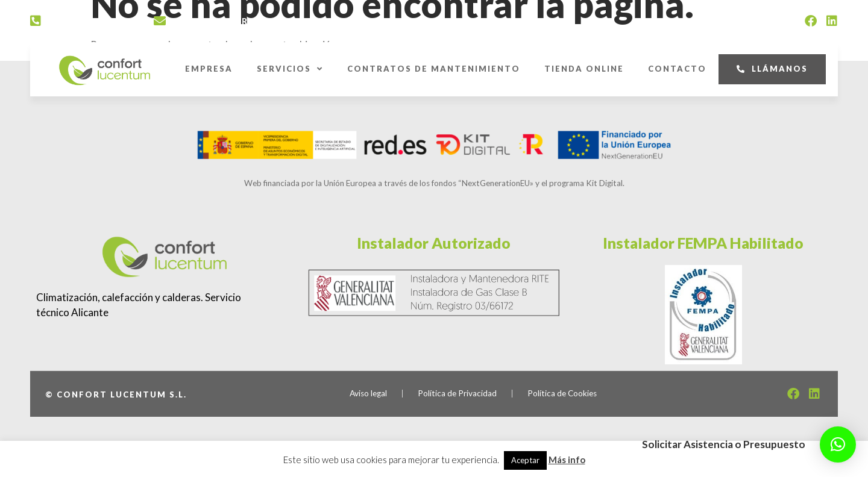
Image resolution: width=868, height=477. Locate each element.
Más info (567, 460)
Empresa (209, 69)
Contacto (677, 69)
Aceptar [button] (525, 460)
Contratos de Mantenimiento (434, 69)
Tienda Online (584, 69)
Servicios (290, 69)
